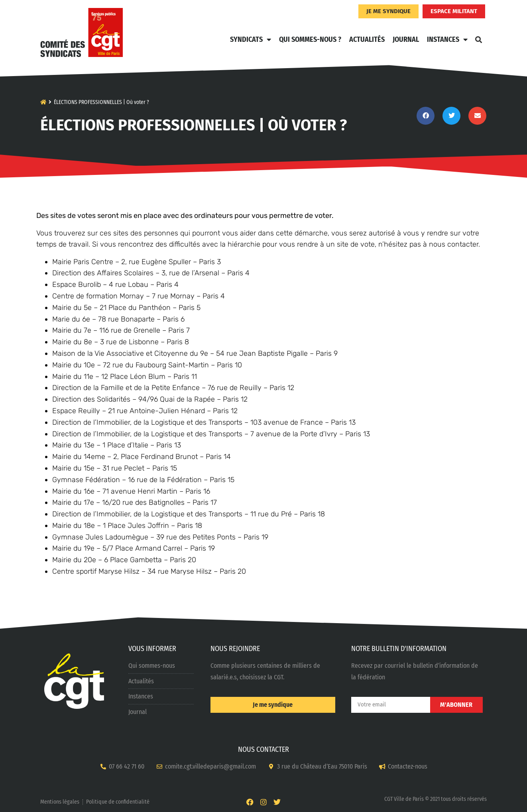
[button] (478, 39)
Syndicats (251, 39)
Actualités (367, 39)
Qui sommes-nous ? (310, 39)
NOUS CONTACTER (263, 749)
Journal (406, 39)
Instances (447, 39)
